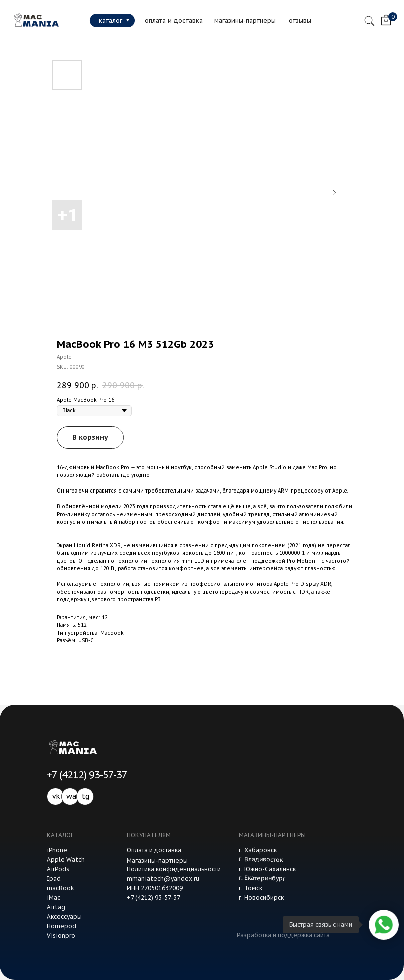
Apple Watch (66, 860)
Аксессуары (64, 917)
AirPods (58, 869)
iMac (54, 898)
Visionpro (61, 936)
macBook (61, 888)
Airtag (56, 907)
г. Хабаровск (258, 850)
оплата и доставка (174, 20)
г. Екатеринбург (262, 878)
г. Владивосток (261, 859)
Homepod (62, 926)
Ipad (54, 879)
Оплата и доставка (154, 850)
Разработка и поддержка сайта (283, 935)
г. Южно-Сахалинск (267, 869)
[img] (35, 20)
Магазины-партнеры (157, 861)
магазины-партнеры (245, 20)
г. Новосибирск (261, 898)
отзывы (300, 20)
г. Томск (251, 888)
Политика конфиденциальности (174, 869)
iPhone (57, 850)
